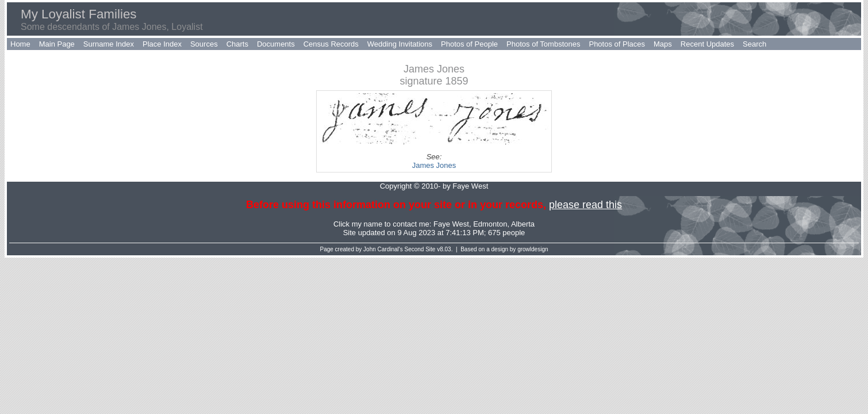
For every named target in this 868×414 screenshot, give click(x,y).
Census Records (331, 44)
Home (20, 44)
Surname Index (109, 44)
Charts (237, 44)
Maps (663, 44)
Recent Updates (707, 44)
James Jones (434, 165)
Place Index (162, 44)
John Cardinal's (383, 249)
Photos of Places (617, 44)
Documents (276, 44)
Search (754, 44)
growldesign (533, 249)
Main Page (57, 44)
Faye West (451, 224)
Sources (204, 44)
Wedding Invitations (400, 44)
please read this (585, 205)
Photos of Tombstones (543, 44)
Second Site (420, 249)
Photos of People (469, 44)
